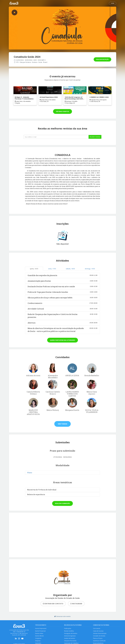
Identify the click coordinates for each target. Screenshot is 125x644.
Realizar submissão (62, 503)
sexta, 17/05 (52, 269)
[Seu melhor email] (56, 137)
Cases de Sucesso (98, 631)
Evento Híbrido (39, 636)
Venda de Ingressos (70, 636)
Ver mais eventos (62, 111)
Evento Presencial (40, 631)
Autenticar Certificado (99, 641)
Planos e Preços (98, 638)
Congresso (38, 638)
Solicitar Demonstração (100, 633)
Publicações (68, 628)
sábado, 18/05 (70, 269)
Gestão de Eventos (70, 638)
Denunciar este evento (62, 616)
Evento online (39, 633)
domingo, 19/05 (90, 269)
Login (113, 3)
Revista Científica (69, 631)
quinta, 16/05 (34, 269)
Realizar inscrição (102, 59)
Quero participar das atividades (63, 340)
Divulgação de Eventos (71, 633)
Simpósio (38, 641)
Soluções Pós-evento (70, 641)
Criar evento (97, 628)
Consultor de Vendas (99, 636)
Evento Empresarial (41, 628)
